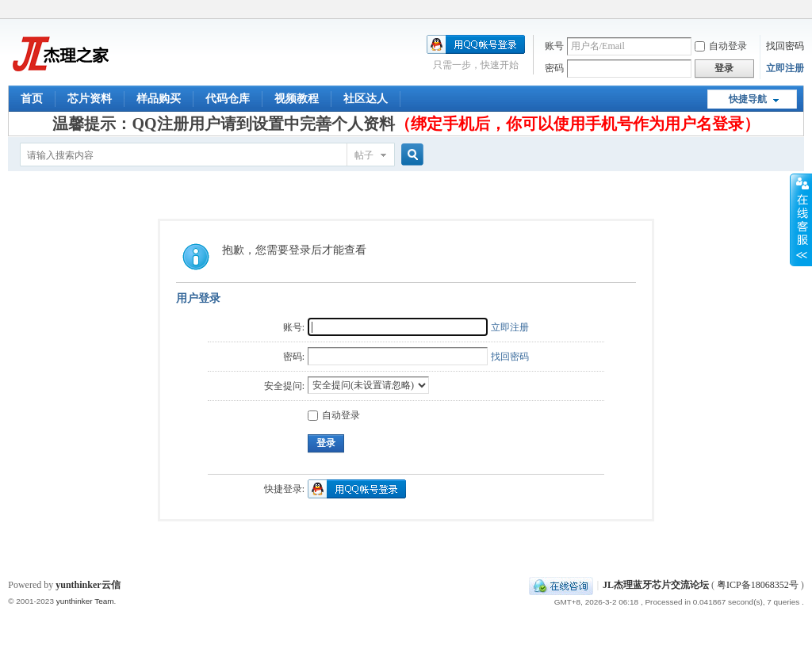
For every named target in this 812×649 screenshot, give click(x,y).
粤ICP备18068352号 (758, 585)
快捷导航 (748, 99)
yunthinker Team (85, 601)
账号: (294, 327)
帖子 (364, 155)
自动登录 (721, 46)
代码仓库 (228, 99)
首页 (32, 99)
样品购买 (159, 99)
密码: (294, 357)
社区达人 (366, 99)
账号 (554, 46)
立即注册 (785, 68)
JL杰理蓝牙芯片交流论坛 (656, 585)
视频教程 (297, 99)
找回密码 (785, 46)
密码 (554, 68)
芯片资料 (90, 99)
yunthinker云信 (88, 585)
